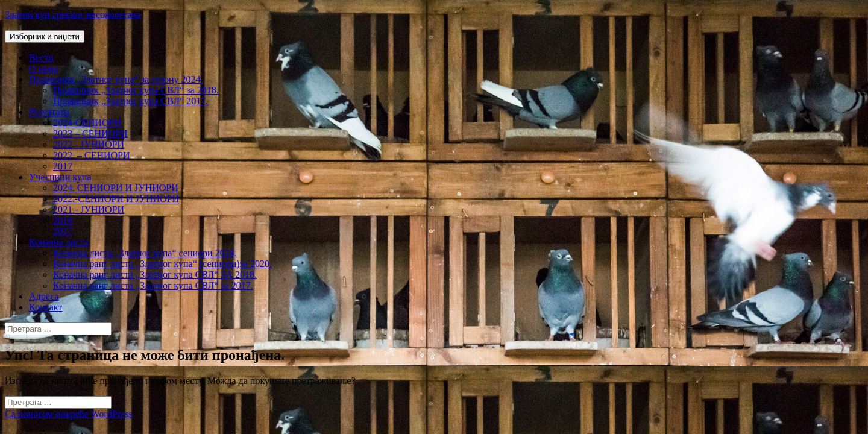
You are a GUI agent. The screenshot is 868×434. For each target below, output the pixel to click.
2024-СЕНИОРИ (87, 123)
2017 (63, 166)
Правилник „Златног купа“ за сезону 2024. (116, 79)
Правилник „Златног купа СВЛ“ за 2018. (136, 90)
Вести (41, 58)
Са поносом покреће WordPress (69, 414)
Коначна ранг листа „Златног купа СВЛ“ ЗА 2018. (155, 275)
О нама (43, 68)
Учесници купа (60, 177)
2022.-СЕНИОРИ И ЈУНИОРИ (116, 199)
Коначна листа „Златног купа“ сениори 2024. (145, 253)
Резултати (49, 112)
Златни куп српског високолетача (73, 15)
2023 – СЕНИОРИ (90, 134)
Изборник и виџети (45, 36)
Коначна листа (59, 242)
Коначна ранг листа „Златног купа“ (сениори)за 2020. (162, 264)
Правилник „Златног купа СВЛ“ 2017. (131, 101)
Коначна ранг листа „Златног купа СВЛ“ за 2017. (153, 285)
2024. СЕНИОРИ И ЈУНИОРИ (116, 188)
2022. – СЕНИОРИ (92, 155)
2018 (63, 220)
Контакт (46, 307)
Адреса (44, 296)
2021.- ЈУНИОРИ (89, 209)
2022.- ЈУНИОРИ (89, 144)
